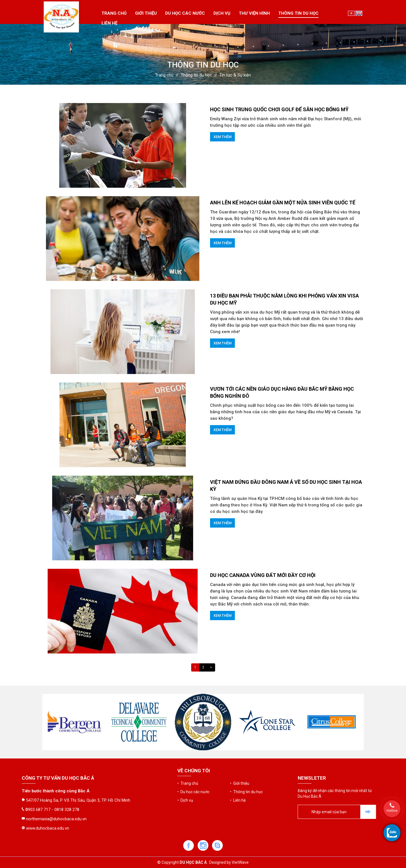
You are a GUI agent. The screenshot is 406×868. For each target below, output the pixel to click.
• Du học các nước (193, 770)
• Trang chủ (188, 762)
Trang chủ (114, 13)
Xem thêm (222, 137)
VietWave (240, 862)
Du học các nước (185, 13)
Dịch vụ (222, 13)
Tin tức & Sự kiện (235, 75)
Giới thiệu (146, 13)
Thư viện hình (254, 13)
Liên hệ (109, 23)
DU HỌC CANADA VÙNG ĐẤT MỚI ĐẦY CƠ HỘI (263, 575)
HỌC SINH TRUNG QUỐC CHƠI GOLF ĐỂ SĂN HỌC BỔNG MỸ (279, 109)
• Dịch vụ (185, 779)
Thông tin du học (298, 13)
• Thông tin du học (246, 770)
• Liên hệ (238, 779)
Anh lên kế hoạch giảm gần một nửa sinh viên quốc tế (283, 203)
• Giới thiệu (240, 762)
